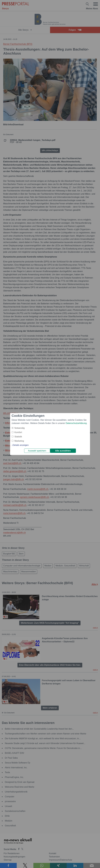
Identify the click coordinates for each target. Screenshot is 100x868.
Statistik (18, 437)
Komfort (18, 432)
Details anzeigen (21, 445)
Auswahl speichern (37, 451)
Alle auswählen (63, 451)
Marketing (19, 441)
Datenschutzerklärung (76, 423)
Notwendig (20, 428)
